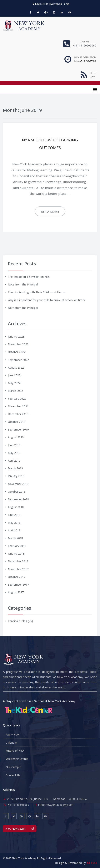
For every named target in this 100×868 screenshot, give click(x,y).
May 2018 (14, 523)
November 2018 (18, 484)
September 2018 (18, 499)
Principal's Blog (17, 621)
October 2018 (17, 492)
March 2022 (15, 391)
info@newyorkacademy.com (56, 805)
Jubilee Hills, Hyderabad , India (51, 4)
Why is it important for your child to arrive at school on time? (47, 300)
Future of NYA (15, 751)
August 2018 (16, 507)
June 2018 (14, 515)
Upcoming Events (17, 759)
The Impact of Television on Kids (29, 277)
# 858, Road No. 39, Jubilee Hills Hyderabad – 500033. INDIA (47, 799)
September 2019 (18, 429)
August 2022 (16, 368)
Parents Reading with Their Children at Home (36, 292)
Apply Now (13, 734)
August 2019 (16, 437)
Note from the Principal (23, 284)
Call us (85, 42)
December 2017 (18, 561)
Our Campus (14, 767)
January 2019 (16, 476)
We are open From (85, 57)
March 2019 (15, 468)
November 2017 (18, 569)
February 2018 (17, 546)
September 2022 (18, 360)
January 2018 (16, 553)
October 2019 (17, 422)
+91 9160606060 (18, 805)
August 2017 (16, 592)
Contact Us (13, 775)
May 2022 (14, 383)
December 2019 (18, 414)
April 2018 (14, 530)
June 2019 (14, 445)
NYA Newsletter (20, 829)
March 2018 (15, 538)
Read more (50, 212)
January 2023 (16, 336)
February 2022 (17, 399)
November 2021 (18, 406)
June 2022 (14, 375)
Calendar (11, 743)
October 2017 (17, 577)
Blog (93, 73)
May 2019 (14, 453)
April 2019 (14, 461)
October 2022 (17, 352)
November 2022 (18, 344)
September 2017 (18, 585)
